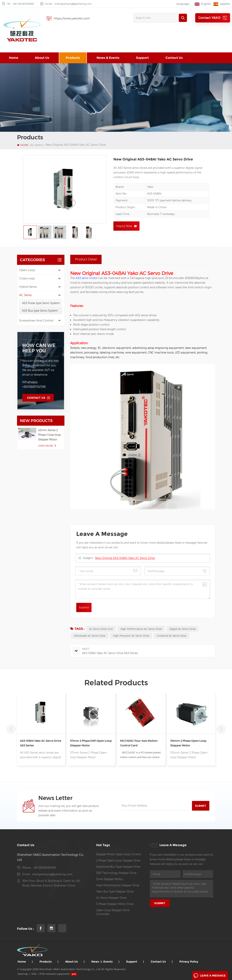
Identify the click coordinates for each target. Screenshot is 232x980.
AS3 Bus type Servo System (40, 311)
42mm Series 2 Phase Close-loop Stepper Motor (49, 435)
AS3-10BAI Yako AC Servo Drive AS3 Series (41, 743)
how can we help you (39, 348)
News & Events (108, 58)
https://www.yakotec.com (71, 18)
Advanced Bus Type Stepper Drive (118, 867)
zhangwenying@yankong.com (73, 4)
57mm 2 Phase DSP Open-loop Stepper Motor (91, 743)
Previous (11, 729)
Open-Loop (27, 270)
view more (46, 446)
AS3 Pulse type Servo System (41, 303)
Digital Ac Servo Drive (183, 629)
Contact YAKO (213, 18)
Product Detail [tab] (86, 259)
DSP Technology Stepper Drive (116, 873)
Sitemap (23, 974)
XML (34, 974)
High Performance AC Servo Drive (141, 629)
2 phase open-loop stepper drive (118, 860)
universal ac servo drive (172, 636)
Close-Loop (27, 278)
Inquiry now (124, 226)
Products (73, 58)
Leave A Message (209, 976)
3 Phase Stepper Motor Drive (115, 904)
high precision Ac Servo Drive (131, 636)
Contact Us (36, 398)
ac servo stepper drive (111, 898)
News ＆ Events (102, 962)
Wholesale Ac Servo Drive (90, 636)
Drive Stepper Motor (109, 879)
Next (221, 729)
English (203, 4)
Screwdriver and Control (36, 320)
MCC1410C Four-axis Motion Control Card (139, 743)
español (222, 4)
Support (142, 58)
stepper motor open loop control (119, 854)
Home (14, 58)
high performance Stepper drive (118, 885)
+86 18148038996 (23, 4)
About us (42, 58)
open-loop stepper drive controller (113, 912)
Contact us (174, 58)
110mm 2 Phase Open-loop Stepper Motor (188, 743)
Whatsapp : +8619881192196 (34, 384)
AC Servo (25, 295)
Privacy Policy (189, 962)
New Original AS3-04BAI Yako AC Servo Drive (125, 558)
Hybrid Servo (28, 287)
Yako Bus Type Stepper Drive (115, 892)
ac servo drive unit (101, 629)
